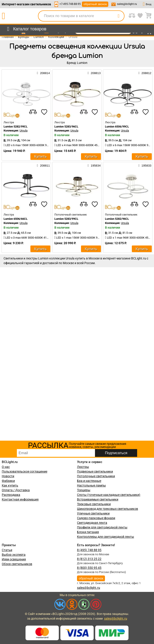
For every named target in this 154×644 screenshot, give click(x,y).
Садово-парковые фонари (96, 518)
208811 (43, 165)
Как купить (10, 485)
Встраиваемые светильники (98, 499)
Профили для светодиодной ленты (102, 527)
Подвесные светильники (95, 471)
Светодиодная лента (92, 523)
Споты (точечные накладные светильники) (109, 495)
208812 (145, 73)
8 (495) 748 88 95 (89, 550)
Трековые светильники (94, 504)
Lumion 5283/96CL (66, 127)
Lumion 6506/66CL (16, 219)
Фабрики (8, 481)
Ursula (24, 131)
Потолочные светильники (96, 476)
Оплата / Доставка (16, 490)
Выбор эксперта (14, 555)
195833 (145, 165)
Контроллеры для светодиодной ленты (106, 537)
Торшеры (84, 490)
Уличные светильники (93, 513)
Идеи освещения (14, 559)
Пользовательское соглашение (25, 471)
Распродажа (11, 495)
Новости (8, 476)
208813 (94, 73)
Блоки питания (88, 532)
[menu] (26, 29)
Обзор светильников (17, 564)
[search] (118, 16)
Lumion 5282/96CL (117, 219)
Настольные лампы (91, 485)
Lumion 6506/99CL (117, 127)
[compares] (33, 112)
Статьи (7, 550)
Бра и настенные (89, 481)
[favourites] (44, 112)
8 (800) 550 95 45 (89, 568)
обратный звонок (95, 4)
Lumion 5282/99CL (16, 127)
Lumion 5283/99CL (66, 219)
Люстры (83, 467)
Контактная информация (20, 499)
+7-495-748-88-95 (70, 4)
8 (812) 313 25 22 (89, 559)
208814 (43, 73)
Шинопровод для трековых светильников (108, 509)
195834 (94, 165)
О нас (6, 467)
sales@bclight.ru (127, 4)
